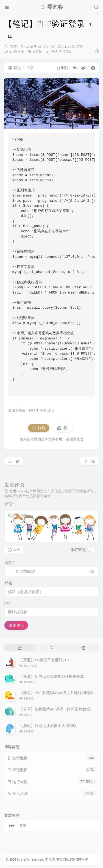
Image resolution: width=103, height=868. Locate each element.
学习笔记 (65, 52)
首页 (15, 68)
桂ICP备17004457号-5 (72, 859)
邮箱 (8, 583)
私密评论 (79, 550)
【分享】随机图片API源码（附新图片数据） (57, 709)
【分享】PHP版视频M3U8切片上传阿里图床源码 (60, 693)
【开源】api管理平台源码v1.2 (44, 660)
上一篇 (14, 461)
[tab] (20, 648)
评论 (9, 504)
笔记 (23, 826)
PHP (54, 52)
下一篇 (89, 461)
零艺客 (50, 859)
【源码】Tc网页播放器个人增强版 (48, 726)
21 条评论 (17, 52)
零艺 (14, 47)
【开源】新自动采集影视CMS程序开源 (51, 676)
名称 (9, 563)
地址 (8, 603)
